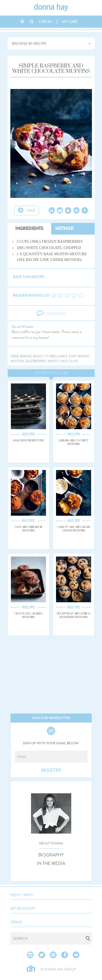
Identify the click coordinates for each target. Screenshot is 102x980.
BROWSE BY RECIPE (29, 44)
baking (26, 356)
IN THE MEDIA (51, 864)
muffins (17, 361)
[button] (51, 894)
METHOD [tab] (64, 228)
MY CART (70, 21)
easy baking (79, 356)
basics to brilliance (50, 356)
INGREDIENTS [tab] (29, 228)
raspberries (36, 361)
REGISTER (51, 770)
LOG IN (45, 21)
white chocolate (63, 361)
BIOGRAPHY (51, 855)
